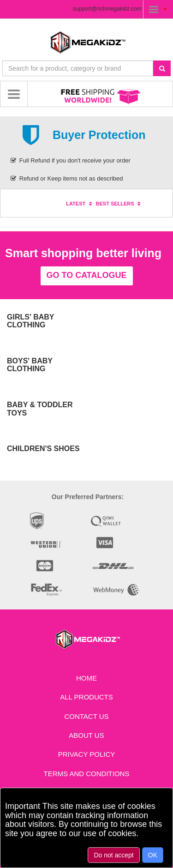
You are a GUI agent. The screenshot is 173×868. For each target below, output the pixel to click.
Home (86, 678)
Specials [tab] (47, 204)
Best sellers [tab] (119, 204)
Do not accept (113, 855)
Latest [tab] (80, 204)
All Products (86, 697)
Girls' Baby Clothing (30, 321)
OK (153, 855)
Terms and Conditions (87, 774)
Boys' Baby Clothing (30, 365)
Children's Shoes (43, 449)
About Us (86, 735)
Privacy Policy (87, 754)
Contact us (86, 716)
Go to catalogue (87, 275)
